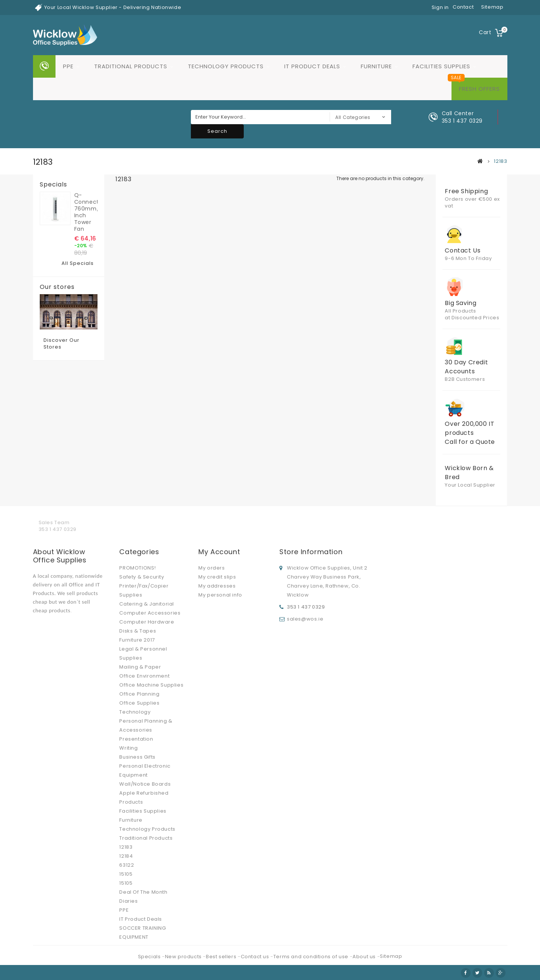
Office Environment (144, 676)
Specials (53, 185)
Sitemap (391, 956)
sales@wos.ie (305, 619)
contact (463, 7)
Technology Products (226, 66)
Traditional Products (131, 66)
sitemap (492, 7)
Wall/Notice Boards (145, 784)
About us (365, 957)
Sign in (440, 7)
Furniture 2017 (137, 640)
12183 (126, 847)
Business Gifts (137, 757)
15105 (126, 874)
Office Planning (139, 694)
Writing (128, 748)
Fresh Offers (479, 89)
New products (184, 957)
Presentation (136, 739)
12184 (126, 856)
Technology (135, 712)
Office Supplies (139, 703)
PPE (68, 66)
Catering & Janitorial (147, 604)
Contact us (256, 957)
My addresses (217, 586)
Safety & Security (142, 577)
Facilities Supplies (441, 66)
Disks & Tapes (138, 631)
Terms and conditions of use (312, 957)
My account (219, 552)
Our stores (57, 287)
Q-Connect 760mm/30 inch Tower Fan (86, 212)
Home (44, 66)
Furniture (376, 66)
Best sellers (222, 957)
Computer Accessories (150, 613)
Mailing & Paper (140, 667)
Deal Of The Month (143, 892)
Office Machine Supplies (151, 685)
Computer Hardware (147, 622)
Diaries (128, 901)
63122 (127, 865)
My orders (211, 568)
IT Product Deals (312, 66)
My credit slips (217, 577)
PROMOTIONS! (138, 568)
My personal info (220, 595)
